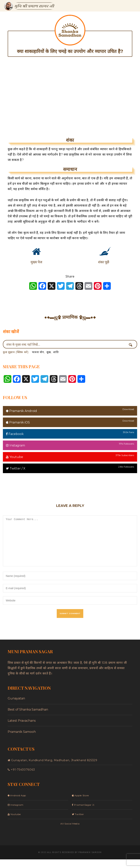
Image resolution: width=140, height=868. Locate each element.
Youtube (15, 457)
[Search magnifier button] (132, 345)
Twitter (78, 823)
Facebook (15, 434)
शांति (56, 352)
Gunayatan (16, 707)
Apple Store (80, 804)
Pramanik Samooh (22, 740)
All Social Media (70, 832)
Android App (17, 804)
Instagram (15, 445)
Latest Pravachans (22, 729)
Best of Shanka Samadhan (28, 718)
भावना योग (38, 352)
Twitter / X (16, 468)
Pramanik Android (21, 411)
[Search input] (66, 344)
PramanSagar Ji (83, 813)
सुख (49, 352)
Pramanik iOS (18, 422)
